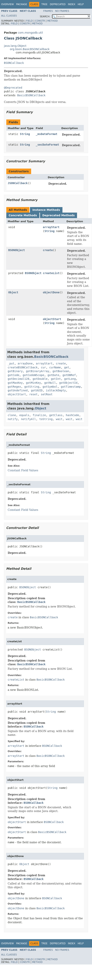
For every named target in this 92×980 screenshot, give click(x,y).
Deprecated (58, 4)
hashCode (72, 415)
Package (22, 4)
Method (53, 21)
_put (11, 363)
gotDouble (40, 379)
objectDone (51, 292)
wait (59, 419)
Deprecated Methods (59, 215)
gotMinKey (33, 383)
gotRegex (14, 387)
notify (13, 419)
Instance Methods (46, 210)
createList (51, 273)
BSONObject (17, 250)
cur (43, 367)
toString (46, 419)
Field (29, 21)
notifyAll (28, 419)
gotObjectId (68, 383)
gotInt (56, 379)
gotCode (13, 375)
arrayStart (51, 227)
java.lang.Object (15, 46)
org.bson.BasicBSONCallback (30, 49)
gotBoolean (61, 371)
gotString (32, 387)
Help (81, 4)
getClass (56, 415)
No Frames (62, 11)
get (67, 367)
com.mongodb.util (30, 33)
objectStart (52, 319)
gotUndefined (18, 390)
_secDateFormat (47, 145)
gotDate (53, 375)
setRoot (47, 394)
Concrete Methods (23, 215)
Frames (48, 11)
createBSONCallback (23, 367)
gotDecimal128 (19, 379)
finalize (39, 415)
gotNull (50, 383)
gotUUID (37, 390)
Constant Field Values (23, 470)
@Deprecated (13, 88)
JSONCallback (18, 183)
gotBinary (15, 371)
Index (72, 4)
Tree (44, 4)
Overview (7, 4)
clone (12, 415)
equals (24, 415)
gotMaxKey (15, 383)
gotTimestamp (71, 387)
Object (13, 292)
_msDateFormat (47, 134)
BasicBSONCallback (31, 95)
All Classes (9, 16)
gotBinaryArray (38, 371)
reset (33, 394)
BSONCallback (14, 63)
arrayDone (25, 363)
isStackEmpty (56, 390)
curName (55, 367)
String (25, 134)
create (48, 250)
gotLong (70, 379)
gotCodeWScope (33, 375)
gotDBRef (69, 375)
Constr (40, 21)
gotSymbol (50, 387)
